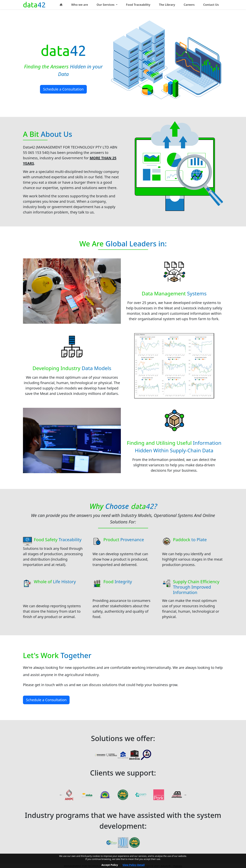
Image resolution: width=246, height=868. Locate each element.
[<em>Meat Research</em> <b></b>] (146, 755)
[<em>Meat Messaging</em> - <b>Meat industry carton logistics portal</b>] (123, 842)
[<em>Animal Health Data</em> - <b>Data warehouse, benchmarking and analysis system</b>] (112, 842)
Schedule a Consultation (63, 89)
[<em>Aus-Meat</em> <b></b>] (177, 795)
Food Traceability (138, 5)
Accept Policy (110, 865)
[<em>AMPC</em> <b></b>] (69, 795)
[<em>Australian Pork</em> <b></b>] (159, 795)
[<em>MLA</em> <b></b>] (87, 795)
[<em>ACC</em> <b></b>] (105, 795)
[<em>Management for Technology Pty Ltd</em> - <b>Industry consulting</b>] (100, 755)
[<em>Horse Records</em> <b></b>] (112, 755)
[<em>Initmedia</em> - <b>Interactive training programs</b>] (134, 755)
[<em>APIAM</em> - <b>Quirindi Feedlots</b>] (141, 795)
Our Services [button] (106, 5)
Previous (61, 795)
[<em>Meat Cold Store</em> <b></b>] (123, 755)
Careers (189, 5)
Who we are (80, 5)
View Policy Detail (133, 865)
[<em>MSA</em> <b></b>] (123, 795)
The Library (167, 5)
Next (185, 795)
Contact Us (211, 5)
